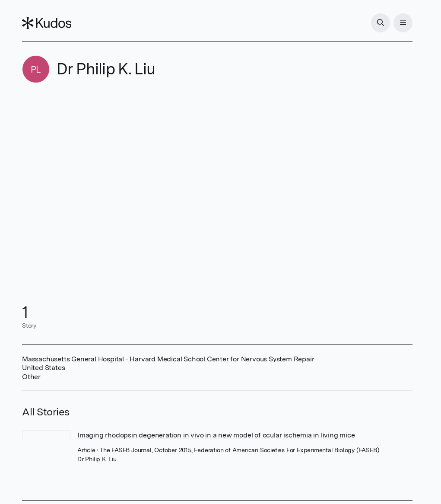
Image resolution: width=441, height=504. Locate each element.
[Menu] (403, 23)
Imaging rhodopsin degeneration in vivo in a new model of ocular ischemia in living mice (216, 435)
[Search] (381, 23)
